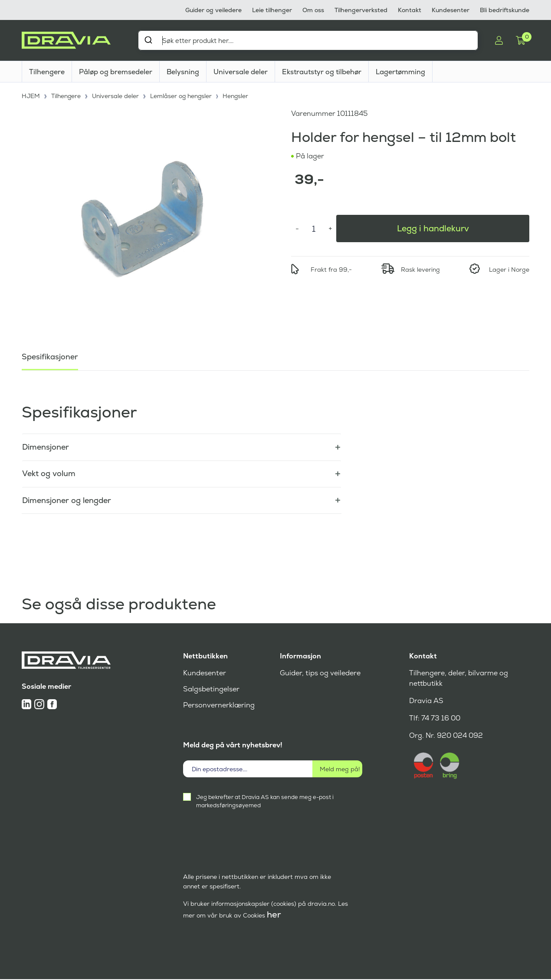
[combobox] (308, 40)
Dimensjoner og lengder (67, 501)
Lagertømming (400, 72)
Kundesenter (451, 10)
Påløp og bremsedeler (116, 72)
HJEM (31, 95)
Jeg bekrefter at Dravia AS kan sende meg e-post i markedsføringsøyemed (265, 802)
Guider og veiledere (213, 10)
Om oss (313, 10)
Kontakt (410, 10)
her (274, 915)
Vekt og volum (49, 474)
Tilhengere (47, 72)
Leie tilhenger (272, 10)
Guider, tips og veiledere (320, 674)
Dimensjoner (46, 447)
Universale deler (241, 72)
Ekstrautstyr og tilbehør (322, 72)
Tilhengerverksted (361, 10)
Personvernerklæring (219, 706)
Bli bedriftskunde (505, 10)
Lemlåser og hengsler (182, 95)
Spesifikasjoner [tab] (50, 356)
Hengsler (237, 95)
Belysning (183, 72)
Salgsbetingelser (211, 690)
